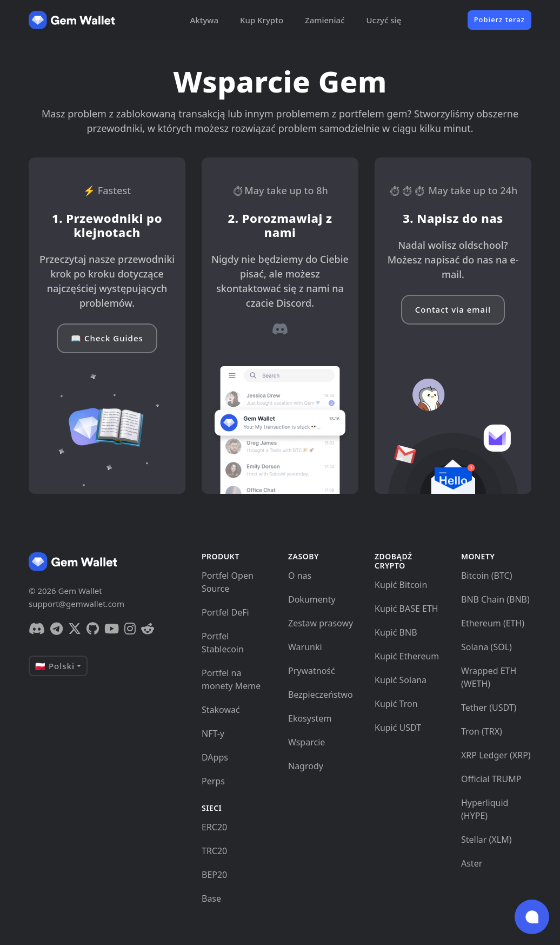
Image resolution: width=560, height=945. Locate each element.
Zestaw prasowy (321, 623)
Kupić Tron (396, 704)
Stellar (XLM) (486, 840)
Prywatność (312, 671)
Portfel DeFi (225, 612)
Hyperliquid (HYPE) (485, 809)
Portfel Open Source (228, 582)
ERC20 (214, 827)
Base (211, 898)
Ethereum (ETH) (493, 623)
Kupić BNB (396, 632)
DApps (215, 757)
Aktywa (204, 20)
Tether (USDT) (489, 708)
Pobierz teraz (499, 19)
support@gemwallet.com (76, 604)
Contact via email (453, 309)
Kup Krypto (262, 20)
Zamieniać (325, 20)
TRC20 (214, 851)
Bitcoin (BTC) (487, 576)
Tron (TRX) (482, 731)
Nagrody (306, 766)
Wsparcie (306, 742)
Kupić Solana (401, 680)
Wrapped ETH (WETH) (489, 677)
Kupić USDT (398, 728)
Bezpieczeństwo (321, 695)
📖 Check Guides (107, 338)
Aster (472, 863)
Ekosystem (310, 718)
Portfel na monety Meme (231, 679)
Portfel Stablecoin (223, 643)
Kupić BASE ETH (406, 609)
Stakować (221, 710)
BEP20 (214, 875)
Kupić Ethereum (407, 656)
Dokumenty (312, 599)
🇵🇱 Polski (55, 666)
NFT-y (213, 733)
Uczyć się (384, 20)
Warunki (305, 647)
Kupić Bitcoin (401, 585)
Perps (213, 781)
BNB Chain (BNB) (495, 599)
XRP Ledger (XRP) (496, 755)
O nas (300, 576)
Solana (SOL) (486, 647)
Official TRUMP (491, 779)
